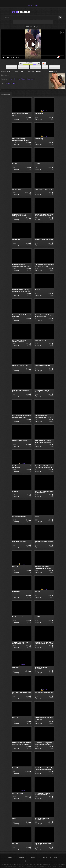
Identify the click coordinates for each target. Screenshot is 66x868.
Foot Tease (31, 79)
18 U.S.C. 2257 (33, 861)
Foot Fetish (21, 79)
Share (45, 67)
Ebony (8, 83)
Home (10, 858)
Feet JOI (12, 79)
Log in (36, 5)
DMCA (56, 858)
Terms (45, 858)
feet (14, 83)
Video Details (12, 67)
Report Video (23, 67)
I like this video (21, 63)
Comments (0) (55, 67)
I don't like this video (38, 63)
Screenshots (36, 67)
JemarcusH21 (53, 71)
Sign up (30, 5)
